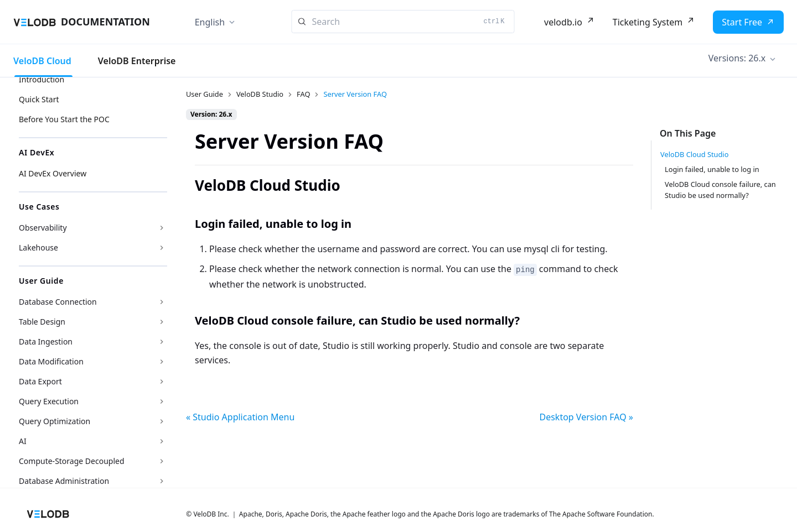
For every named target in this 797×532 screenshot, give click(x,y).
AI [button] (23, 441)
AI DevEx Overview (53, 173)
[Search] (403, 22)
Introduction (42, 79)
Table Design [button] (42, 322)
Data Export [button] (40, 381)
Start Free (742, 22)
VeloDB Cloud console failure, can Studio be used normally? (720, 189)
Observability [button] (43, 228)
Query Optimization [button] (55, 421)
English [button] (210, 22)
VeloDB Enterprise (137, 61)
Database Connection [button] (58, 302)
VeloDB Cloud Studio (694, 154)
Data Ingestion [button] (46, 341)
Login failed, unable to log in (712, 169)
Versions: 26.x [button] (737, 58)
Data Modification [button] (51, 361)
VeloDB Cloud (42, 61)
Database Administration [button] (64, 481)
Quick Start (39, 99)
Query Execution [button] (49, 401)
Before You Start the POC (64, 119)
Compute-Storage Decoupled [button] (72, 461)
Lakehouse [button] (38, 247)
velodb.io (563, 22)
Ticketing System (648, 22)
